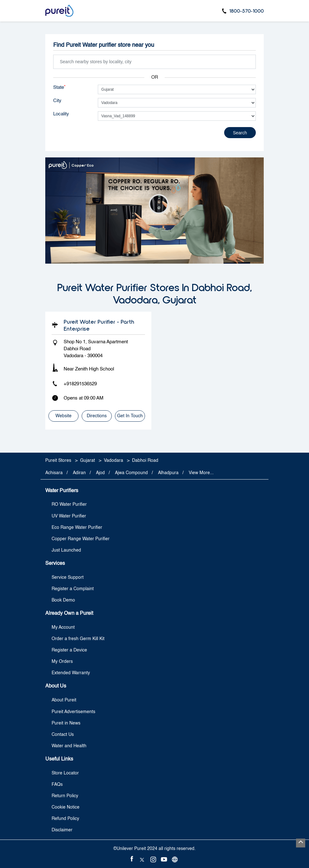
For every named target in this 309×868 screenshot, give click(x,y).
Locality (61, 114)
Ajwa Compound (131, 473)
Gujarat (88, 460)
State (59, 87)
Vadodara (114, 460)
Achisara (54, 473)
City (57, 101)
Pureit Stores (59, 460)
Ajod (100, 473)
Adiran (79, 473)
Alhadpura (168, 473)
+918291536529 (80, 384)
